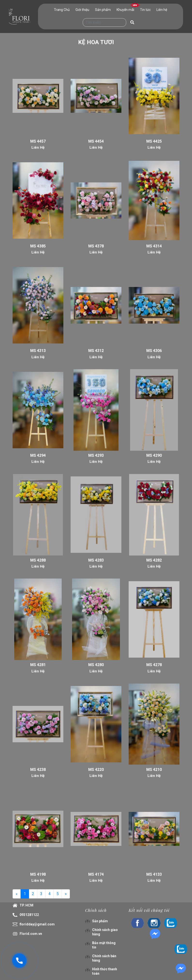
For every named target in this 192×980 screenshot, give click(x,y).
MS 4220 (96, 770)
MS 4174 (96, 874)
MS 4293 (96, 455)
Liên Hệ (38, 147)
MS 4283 (96, 560)
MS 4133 (154, 874)
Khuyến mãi (125, 10)
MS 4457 (38, 141)
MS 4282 (154, 560)
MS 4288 (38, 560)
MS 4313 (38, 351)
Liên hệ (162, 10)
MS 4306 (154, 351)
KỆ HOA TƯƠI (96, 42)
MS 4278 (154, 665)
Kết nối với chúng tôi (149, 910)
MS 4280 (96, 665)
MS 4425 (154, 141)
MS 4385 (38, 246)
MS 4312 (96, 351)
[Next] (66, 894)
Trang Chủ (62, 10)
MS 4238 (38, 770)
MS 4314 (154, 246)
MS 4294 (38, 455)
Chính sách (96, 910)
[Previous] (17, 894)
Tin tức (145, 10)
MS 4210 (154, 770)
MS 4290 (154, 455)
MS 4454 (96, 141)
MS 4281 (38, 665)
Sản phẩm (103, 10)
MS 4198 (38, 874)
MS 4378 (96, 246)
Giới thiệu (82, 10)
